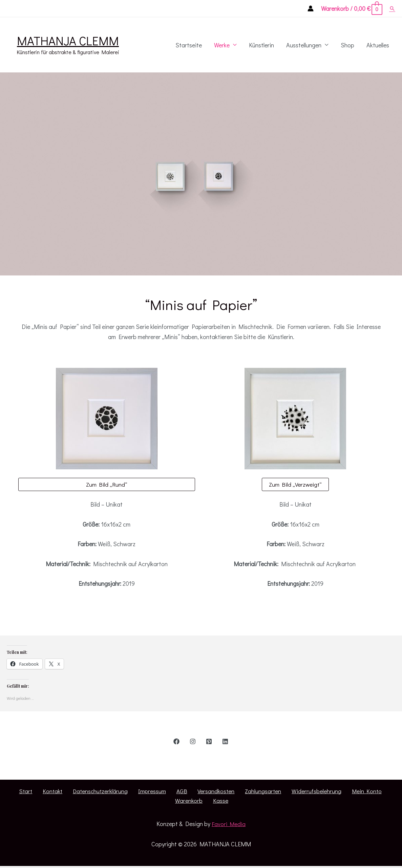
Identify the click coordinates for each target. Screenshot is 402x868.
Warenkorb (361, 792)
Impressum (130, 792)
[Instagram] (193, 742)
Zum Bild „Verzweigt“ (295, 485)
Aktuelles (378, 45)
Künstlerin (261, 45)
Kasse (388, 792)
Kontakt (37, 792)
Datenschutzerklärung (81, 792)
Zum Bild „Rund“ (107, 485)
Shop (347, 45)
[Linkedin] (225, 742)
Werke (222, 45)
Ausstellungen (304, 45)
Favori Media (229, 815)
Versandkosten (186, 792)
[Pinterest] (209, 742)
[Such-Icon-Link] (392, 8)
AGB (155, 792)
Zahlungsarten (229, 792)
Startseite (189, 45)
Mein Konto (325, 792)
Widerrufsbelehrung (279, 792)
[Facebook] (176, 742)
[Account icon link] (311, 8)
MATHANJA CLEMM (68, 41)
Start (13, 792)
